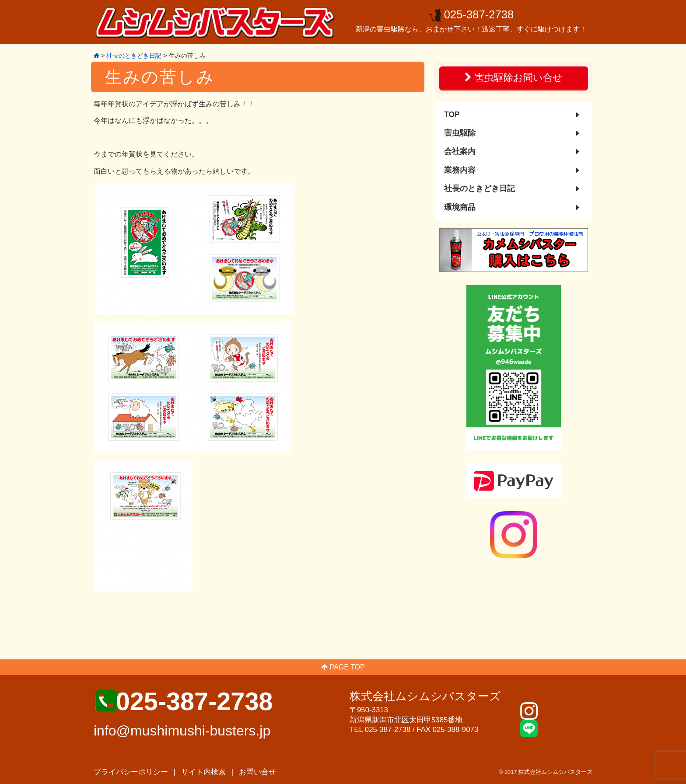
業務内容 (460, 170)
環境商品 (460, 207)
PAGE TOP (343, 667)
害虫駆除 (460, 133)
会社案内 (460, 151)
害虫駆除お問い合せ (513, 78)
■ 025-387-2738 (183, 701)
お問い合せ (257, 772)
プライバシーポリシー (131, 772)
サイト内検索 (203, 772)
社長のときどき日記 (479, 188)
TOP (452, 115)
